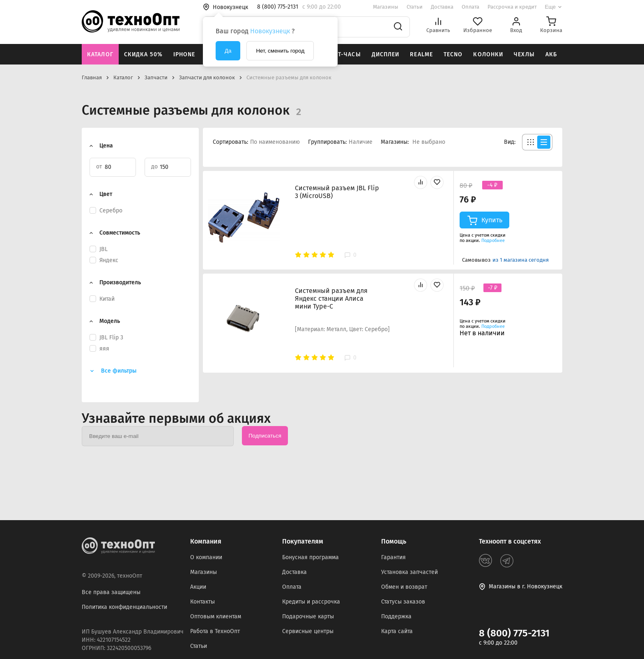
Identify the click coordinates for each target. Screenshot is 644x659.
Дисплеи (386, 54)
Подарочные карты (308, 616)
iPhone (184, 54)
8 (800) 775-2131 (514, 633)
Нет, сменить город (280, 51)
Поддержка (396, 616)
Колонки (488, 54)
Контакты (202, 602)
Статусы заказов (403, 602)
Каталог (100, 54)
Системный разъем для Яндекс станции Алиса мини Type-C (331, 298)
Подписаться (265, 436)
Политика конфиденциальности (124, 607)
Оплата (470, 7)
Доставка (442, 7)
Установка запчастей (409, 572)
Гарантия (393, 557)
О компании (206, 557)
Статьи (415, 7)
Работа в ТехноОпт (215, 631)
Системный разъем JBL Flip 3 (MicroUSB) (337, 192)
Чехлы (524, 54)
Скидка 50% (143, 54)
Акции (198, 587)
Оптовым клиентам (216, 616)
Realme (421, 54)
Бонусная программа (310, 557)
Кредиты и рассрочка (311, 602)
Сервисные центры (308, 631)
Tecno (453, 54)
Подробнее (493, 241)
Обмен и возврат (404, 587)
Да (228, 51)
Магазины (386, 7)
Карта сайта (397, 631)
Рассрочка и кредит (512, 7)
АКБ (551, 54)
